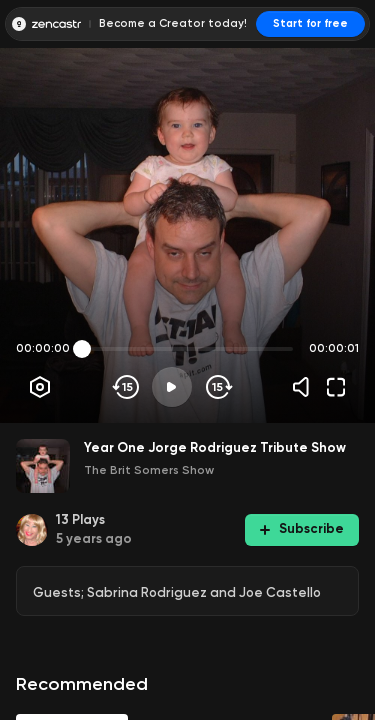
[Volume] (306, 387)
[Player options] (40, 387)
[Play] (172, 387)
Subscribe (302, 528)
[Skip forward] (217, 387)
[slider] (82, 349)
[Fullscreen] (336, 387)
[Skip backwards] (126, 387)
